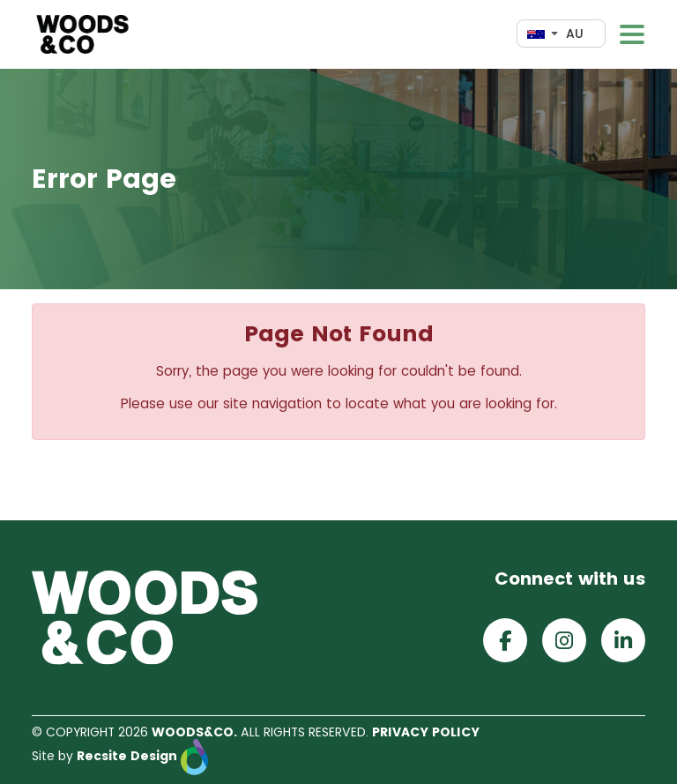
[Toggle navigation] (632, 34)
